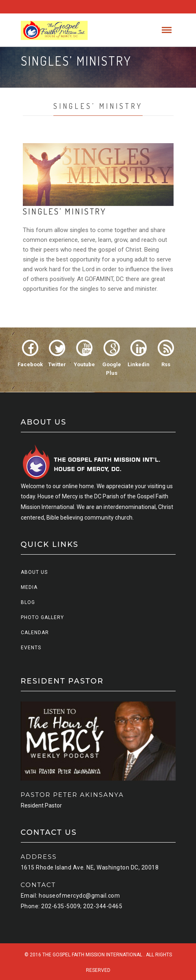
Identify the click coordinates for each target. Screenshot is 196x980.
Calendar (35, 633)
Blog (28, 602)
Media (29, 587)
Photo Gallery (42, 617)
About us (34, 572)
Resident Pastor (41, 805)
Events (31, 648)
